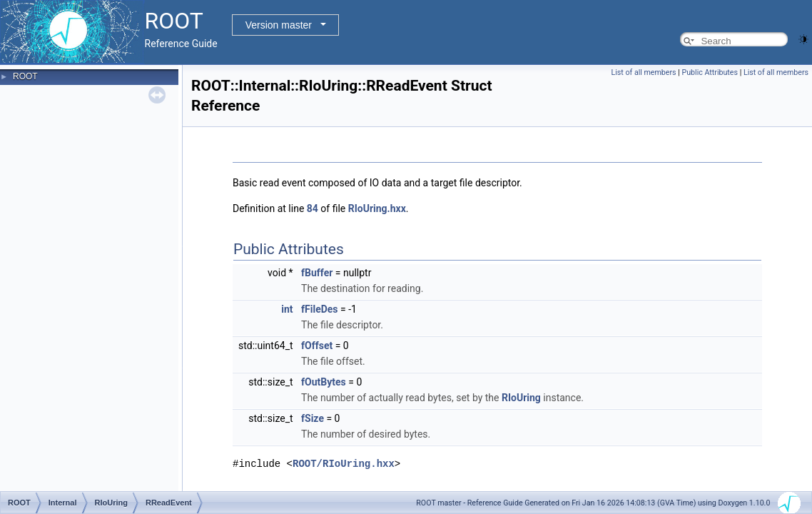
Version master (279, 25)
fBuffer (317, 273)
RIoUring (521, 398)
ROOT (25, 76)
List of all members (644, 72)
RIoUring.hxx (377, 208)
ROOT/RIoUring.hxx (344, 464)
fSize (313, 418)
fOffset (317, 346)
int (287, 309)
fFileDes (320, 309)
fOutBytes (324, 382)
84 (313, 208)
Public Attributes (710, 72)
